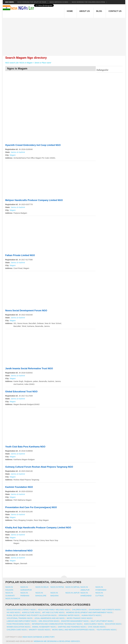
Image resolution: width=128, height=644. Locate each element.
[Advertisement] (65, 35)
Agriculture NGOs (31, 612)
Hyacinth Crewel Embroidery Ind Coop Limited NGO (33, 145)
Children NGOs (79, 610)
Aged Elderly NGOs (93, 624)
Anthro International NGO (19, 551)
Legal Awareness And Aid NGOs (49, 618)
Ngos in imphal (73, 587)
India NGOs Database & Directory (38, 637)
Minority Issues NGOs (39, 630)
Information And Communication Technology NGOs (57, 624)
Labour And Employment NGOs (22, 621)
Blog (99, 11)
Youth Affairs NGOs (106, 630)
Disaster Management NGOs (75, 621)
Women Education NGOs (18, 627)
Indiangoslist (102, 70)
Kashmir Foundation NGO (19, 487)
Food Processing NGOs (18, 624)
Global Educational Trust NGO (21, 392)
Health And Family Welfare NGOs (54, 610)
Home (70, 11)
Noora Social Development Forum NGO (26, 311)
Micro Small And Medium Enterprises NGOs (73, 630)
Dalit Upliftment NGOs (102, 621)
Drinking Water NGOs (69, 615)
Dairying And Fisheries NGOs (72, 627)
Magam (13, 155)
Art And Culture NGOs (53, 612)
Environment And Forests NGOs (104, 610)
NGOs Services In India (59, 2)
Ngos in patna (57, 587)
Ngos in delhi (42, 587)
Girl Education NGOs (49, 621)
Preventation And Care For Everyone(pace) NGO (31, 507)
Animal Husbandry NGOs (44, 627)
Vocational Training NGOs (19, 618)
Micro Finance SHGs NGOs (79, 618)
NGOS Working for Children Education (88, 2)
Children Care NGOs (17, 630)
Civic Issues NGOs (96, 627)
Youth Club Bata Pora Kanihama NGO (25, 447)
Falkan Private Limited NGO (20, 255)
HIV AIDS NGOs (13, 612)
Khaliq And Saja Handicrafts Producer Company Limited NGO (38, 528)
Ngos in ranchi (13, 598)
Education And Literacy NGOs (21, 610)
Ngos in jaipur (73, 593)
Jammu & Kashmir (18, 152)
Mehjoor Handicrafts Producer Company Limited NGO (34, 200)
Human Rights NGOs (91, 615)
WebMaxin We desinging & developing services (57, 641)
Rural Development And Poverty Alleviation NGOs (32, 615)
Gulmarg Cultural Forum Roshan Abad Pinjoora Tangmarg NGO (39, 467)
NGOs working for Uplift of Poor (32, 2)
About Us (85, 11)
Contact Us (115, 11)
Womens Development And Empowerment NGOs (89, 612)
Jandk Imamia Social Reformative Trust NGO (29, 368)
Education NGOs (113, 624)
